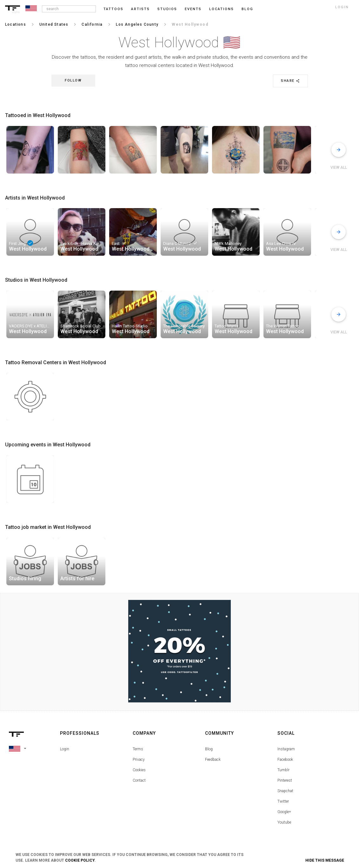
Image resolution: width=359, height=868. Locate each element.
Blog (209, 749)
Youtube (284, 822)
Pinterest (285, 780)
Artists (140, 9)
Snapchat (285, 791)
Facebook (285, 760)
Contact (139, 780)
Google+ (284, 812)
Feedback (213, 760)
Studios (167, 9)
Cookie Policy (80, 860)
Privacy (139, 760)
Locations (222, 9)
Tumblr (283, 770)
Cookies (139, 770)
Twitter (283, 801)
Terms (138, 749)
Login (65, 749)
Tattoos (113, 9)
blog (247, 9)
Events (193, 9)
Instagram (286, 749)
